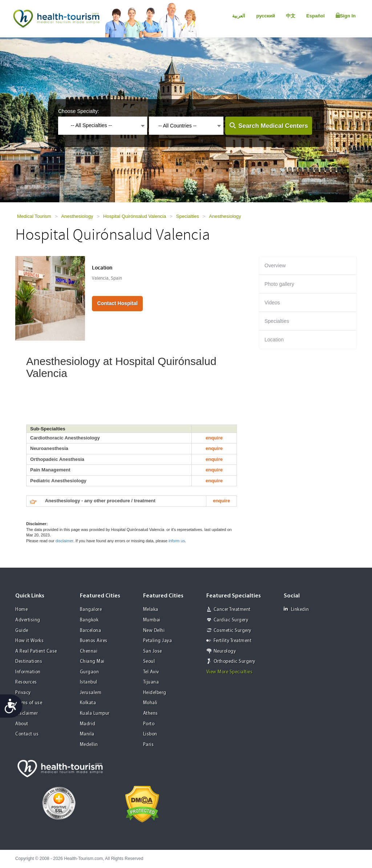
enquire (214, 438)
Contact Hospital (118, 303)
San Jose (153, 651)
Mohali (150, 703)
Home (21, 610)
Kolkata (88, 703)
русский (266, 16)
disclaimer (64, 541)
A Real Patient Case (36, 651)
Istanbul (89, 682)
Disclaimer (27, 713)
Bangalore (91, 610)
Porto (149, 724)
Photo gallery (279, 284)
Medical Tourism (34, 216)
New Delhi (154, 631)
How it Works (29, 641)
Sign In (346, 16)
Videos (272, 303)
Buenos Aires (94, 641)
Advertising (28, 620)
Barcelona (91, 631)
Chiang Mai (92, 662)
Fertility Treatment (233, 641)
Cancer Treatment (232, 610)
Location (274, 340)
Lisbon (150, 734)
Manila (87, 734)
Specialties (188, 216)
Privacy (23, 693)
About (22, 724)
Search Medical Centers (273, 126)
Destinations (29, 662)
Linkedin (296, 609)
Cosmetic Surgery (232, 631)
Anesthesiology (77, 216)
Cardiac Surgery (231, 620)
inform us (177, 541)
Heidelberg (155, 693)
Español (316, 16)
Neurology (225, 651)
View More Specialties (230, 672)
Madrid (88, 724)
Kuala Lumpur (95, 713)
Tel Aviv (151, 672)
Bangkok (89, 620)
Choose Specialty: (79, 111)
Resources (26, 682)
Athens (151, 713)
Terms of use (29, 703)
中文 (291, 16)
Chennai (89, 651)
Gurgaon (90, 672)
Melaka (151, 610)
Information (28, 672)
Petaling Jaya (158, 641)
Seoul (149, 662)
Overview (275, 265)
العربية (239, 16)
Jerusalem (91, 693)
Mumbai (152, 620)
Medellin (89, 745)
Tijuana (151, 682)
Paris (149, 745)
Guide (22, 631)
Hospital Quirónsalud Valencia (135, 216)
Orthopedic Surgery (234, 662)
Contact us (27, 734)
